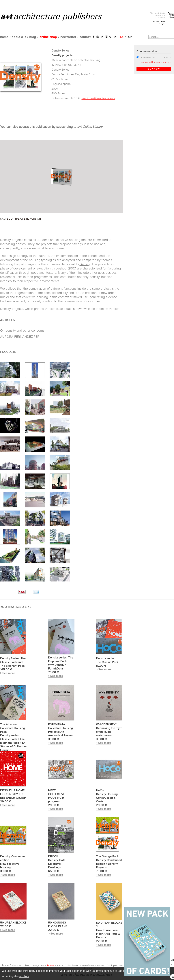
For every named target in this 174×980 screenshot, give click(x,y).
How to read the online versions (98, 98)
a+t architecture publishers (56, 17)
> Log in (162, 24)
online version (109, 309)
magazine (39, 966)
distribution (73, 966)
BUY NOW (154, 69)
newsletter (68, 37)
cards (60, 966)
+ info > (24, 976)
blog (33, 37)
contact (85, 37)
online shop (48, 37)
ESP (129, 37)
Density (85, 264)
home (4, 37)
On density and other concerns (22, 331)
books (51, 966)
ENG (121, 37)
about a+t (19, 37)
